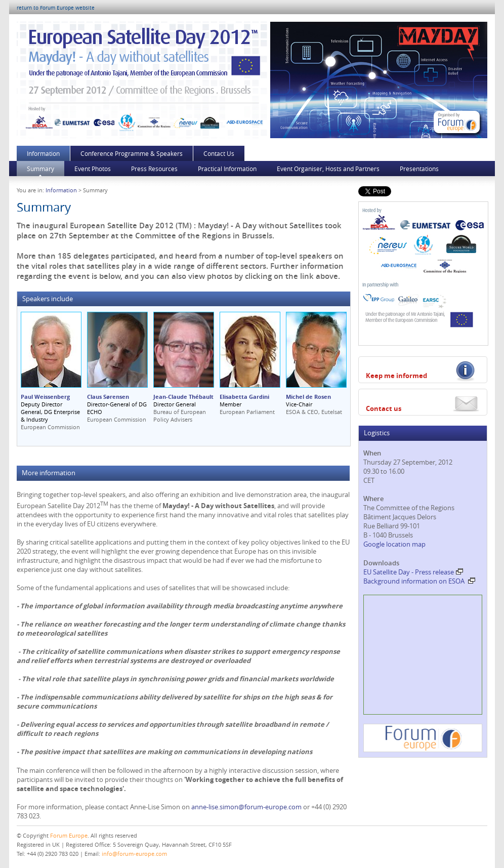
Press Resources (154, 169)
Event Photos (93, 169)
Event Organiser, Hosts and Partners (328, 169)
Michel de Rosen (308, 397)
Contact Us (219, 153)
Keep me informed (396, 376)
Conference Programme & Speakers (132, 153)
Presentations (419, 169)
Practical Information (227, 169)
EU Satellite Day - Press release (413, 572)
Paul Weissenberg (45, 397)
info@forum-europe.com (134, 854)
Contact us (384, 408)
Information (43, 153)
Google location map (394, 544)
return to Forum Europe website (56, 8)
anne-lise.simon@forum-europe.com (246, 807)
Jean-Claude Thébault (183, 397)
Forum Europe (69, 835)
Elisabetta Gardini (244, 397)
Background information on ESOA (419, 581)
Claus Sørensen (108, 397)
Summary (40, 169)
